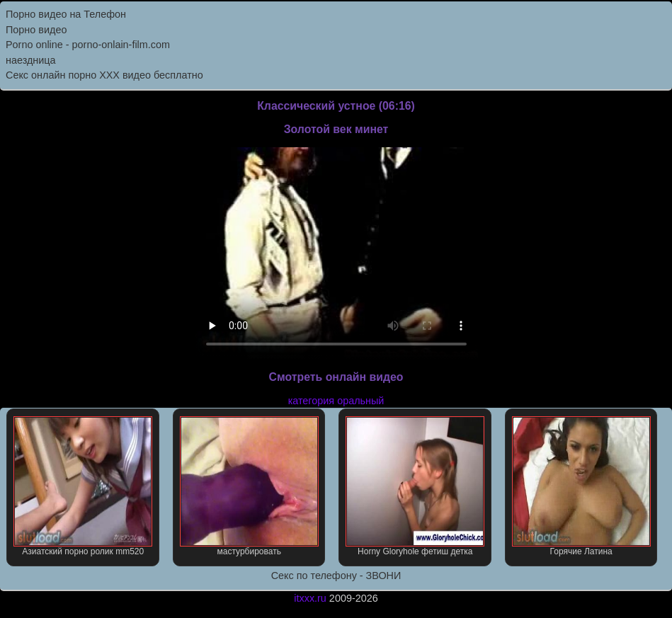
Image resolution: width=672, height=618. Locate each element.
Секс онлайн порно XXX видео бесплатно (104, 75)
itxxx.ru (310, 598)
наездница (31, 60)
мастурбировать (249, 486)
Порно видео (36, 30)
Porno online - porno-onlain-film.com (88, 45)
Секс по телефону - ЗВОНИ (336, 576)
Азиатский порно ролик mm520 (83, 486)
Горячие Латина (581, 486)
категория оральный (336, 401)
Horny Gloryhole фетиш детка (415, 486)
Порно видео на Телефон (66, 14)
